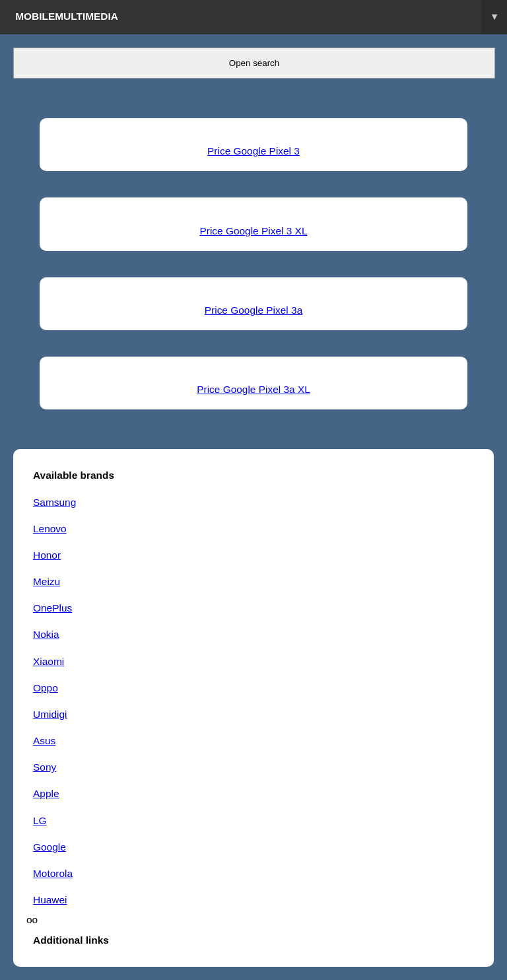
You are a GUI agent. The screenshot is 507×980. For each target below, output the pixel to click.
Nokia (46, 634)
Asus (44, 741)
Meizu (47, 581)
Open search (254, 63)
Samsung (54, 502)
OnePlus (52, 608)
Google (50, 847)
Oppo (46, 688)
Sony (45, 767)
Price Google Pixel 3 (253, 151)
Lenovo (50, 529)
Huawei (50, 900)
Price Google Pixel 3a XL (253, 389)
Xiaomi (49, 661)
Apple (46, 793)
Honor (47, 555)
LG (40, 821)
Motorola (53, 873)
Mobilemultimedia (261, 17)
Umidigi (50, 714)
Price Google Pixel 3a (253, 310)
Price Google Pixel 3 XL (253, 231)
